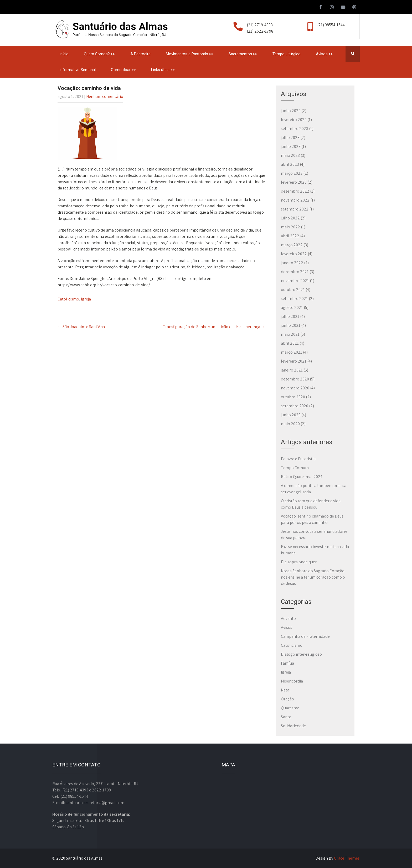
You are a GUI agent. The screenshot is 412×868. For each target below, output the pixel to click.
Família (287, 663)
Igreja (86, 299)
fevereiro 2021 (294, 361)
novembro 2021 (295, 281)
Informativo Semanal (78, 70)
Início (64, 54)
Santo (286, 717)
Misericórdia (292, 681)
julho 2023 (290, 137)
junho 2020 (291, 415)
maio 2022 (290, 227)
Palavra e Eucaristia (298, 459)
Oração (287, 699)
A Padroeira (140, 54)
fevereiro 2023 (294, 182)
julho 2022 (290, 218)
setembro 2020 (295, 406)
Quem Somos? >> (99, 54)
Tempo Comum (295, 468)
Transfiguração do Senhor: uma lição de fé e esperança (214, 327)
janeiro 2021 (292, 370)
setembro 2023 (295, 129)
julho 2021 (290, 316)
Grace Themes (347, 858)
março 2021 (292, 352)
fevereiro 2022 (294, 254)
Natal (286, 690)
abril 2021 (290, 343)
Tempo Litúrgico (287, 54)
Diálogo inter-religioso (301, 654)
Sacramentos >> (243, 54)
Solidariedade (293, 726)
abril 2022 (290, 236)
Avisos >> (324, 54)
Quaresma (290, 708)
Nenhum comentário (105, 96)
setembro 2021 (294, 298)
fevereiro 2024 (294, 120)
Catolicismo (68, 299)
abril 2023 (290, 164)
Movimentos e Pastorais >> (190, 54)
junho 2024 (291, 111)
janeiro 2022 (292, 263)
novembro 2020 (295, 388)
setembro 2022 (295, 209)
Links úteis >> (163, 70)
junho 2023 (291, 146)
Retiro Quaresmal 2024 (302, 477)
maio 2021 (290, 334)
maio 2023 (290, 155)
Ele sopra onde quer (299, 562)
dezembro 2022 (295, 191)
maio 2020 (290, 424)
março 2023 (292, 173)
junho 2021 (291, 325)
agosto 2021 (292, 307)
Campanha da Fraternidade (305, 636)
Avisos (287, 627)
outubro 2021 (293, 290)
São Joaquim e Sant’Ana (81, 327)
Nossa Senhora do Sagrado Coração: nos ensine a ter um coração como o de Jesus (313, 577)
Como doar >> (123, 70)
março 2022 (292, 245)
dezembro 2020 (295, 379)
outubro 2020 (293, 397)
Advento (288, 618)
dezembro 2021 (295, 272)
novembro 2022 (295, 200)
